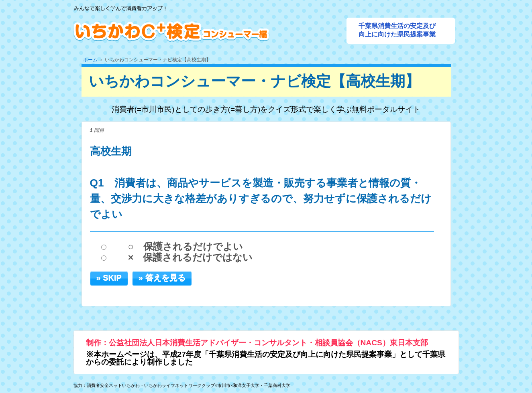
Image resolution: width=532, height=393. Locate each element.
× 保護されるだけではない (190, 257)
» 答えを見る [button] (162, 278)
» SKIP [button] (109, 278)
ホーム (90, 60)
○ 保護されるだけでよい (185, 247)
